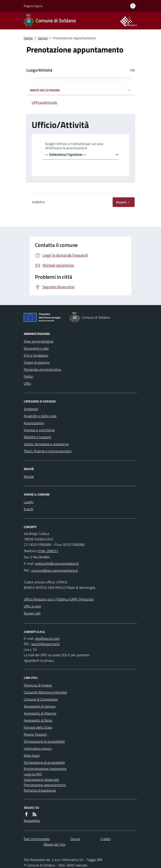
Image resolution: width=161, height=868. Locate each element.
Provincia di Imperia (38, 685)
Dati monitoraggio (37, 839)
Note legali (32, 755)
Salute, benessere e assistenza (46, 444)
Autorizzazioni (34, 423)
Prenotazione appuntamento (45, 785)
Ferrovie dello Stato (38, 727)
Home (28, 38)
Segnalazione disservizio (41, 780)
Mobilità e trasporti (38, 437)
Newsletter (32, 821)
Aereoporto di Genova (40, 706)
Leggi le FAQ (33, 774)
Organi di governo (37, 362)
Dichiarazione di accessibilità (44, 741)
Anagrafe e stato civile (40, 416)
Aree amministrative (39, 341)
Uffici (27, 383)
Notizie (29, 476)
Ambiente (31, 409)
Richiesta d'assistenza (40, 790)
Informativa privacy (38, 748)
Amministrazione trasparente (45, 769)
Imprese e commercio (39, 430)
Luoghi (29, 502)
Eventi (28, 509)
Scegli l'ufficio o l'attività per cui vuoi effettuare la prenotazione (74, 146)
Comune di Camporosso (41, 699)
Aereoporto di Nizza (38, 720)
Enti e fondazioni (36, 355)
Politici (28, 376)
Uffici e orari (32, 606)
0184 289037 (48, 551)
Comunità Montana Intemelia (45, 692)
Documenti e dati (36, 348)
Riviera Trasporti (35, 734)
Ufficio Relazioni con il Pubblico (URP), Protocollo (59, 599)
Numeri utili (32, 613)
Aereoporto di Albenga (40, 713)
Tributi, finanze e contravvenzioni (48, 451)
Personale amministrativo (42, 369)
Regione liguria (33, 6)
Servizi (43, 38)
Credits (106, 839)
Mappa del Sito (54, 844)
